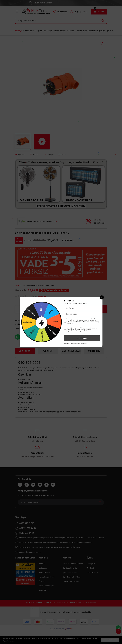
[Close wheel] (102, 297)
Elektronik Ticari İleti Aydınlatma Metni (78, 322)
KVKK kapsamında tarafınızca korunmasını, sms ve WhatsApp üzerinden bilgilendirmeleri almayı (82, 330)
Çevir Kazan (82, 338)
